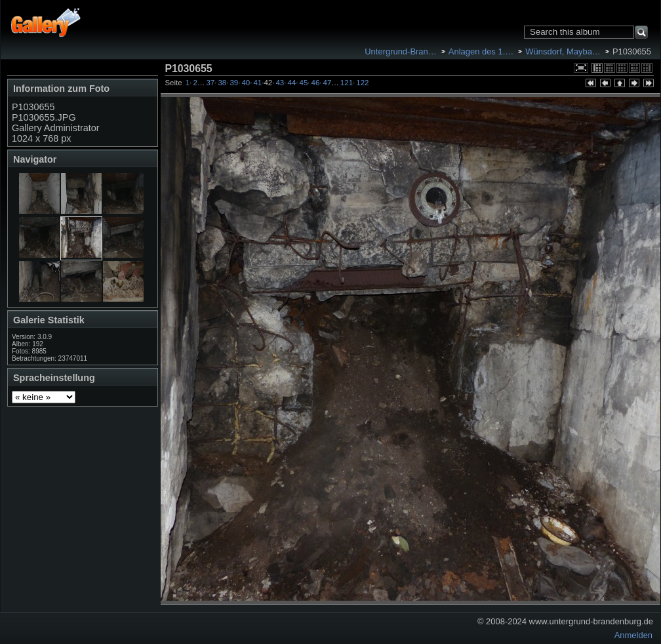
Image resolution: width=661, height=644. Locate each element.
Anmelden (633, 635)
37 (210, 83)
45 (304, 83)
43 (280, 83)
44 (291, 83)
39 (234, 83)
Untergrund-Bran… (400, 51)
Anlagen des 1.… (481, 51)
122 (362, 83)
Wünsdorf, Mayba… (563, 51)
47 (328, 83)
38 (222, 83)
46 (316, 83)
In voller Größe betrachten (581, 68)
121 (347, 83)
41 (257, 83)
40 (246, 83)
